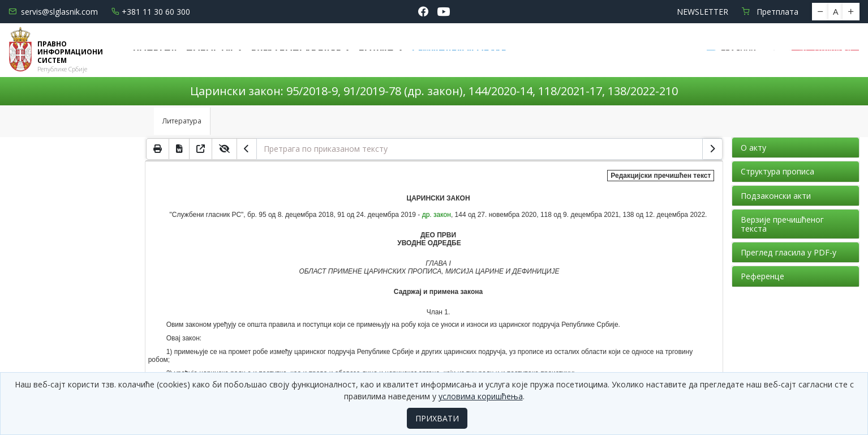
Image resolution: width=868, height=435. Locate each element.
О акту (753, 148)
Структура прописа (777, 171)
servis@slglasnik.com (53, 12)
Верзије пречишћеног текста (782, 224)
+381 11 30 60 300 (151, 12)
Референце (762, 276)
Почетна (155, 50)
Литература (182, 121)
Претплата (770, 12)
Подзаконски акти (776, 196)
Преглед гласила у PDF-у (788, 252)
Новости (211, 50)
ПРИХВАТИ (437, 418)
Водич (377, 50)
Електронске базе (297, 50)
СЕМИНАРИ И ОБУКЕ (459, 50)
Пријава (825, 50)
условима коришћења (481, 396)
